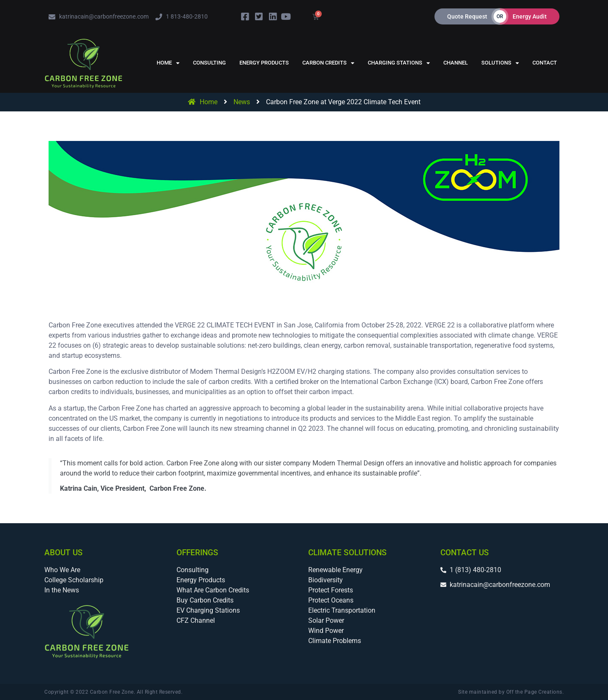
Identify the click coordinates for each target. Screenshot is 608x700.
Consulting (209, 63)
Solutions (500, 63)
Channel (456, 63)
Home (168, 63)
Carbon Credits (328, 63)
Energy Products (264, 63)
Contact (545, 63)
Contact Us (465, 553)
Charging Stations (399, 63)
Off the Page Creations (534, 692)
